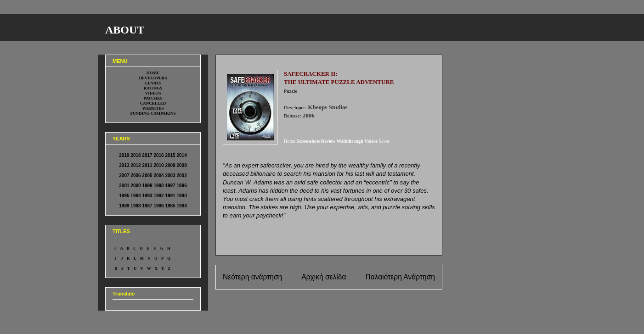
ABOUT (125, 30)
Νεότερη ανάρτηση (252, 277)
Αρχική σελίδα (324, 277)
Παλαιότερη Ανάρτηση (400, 277)
